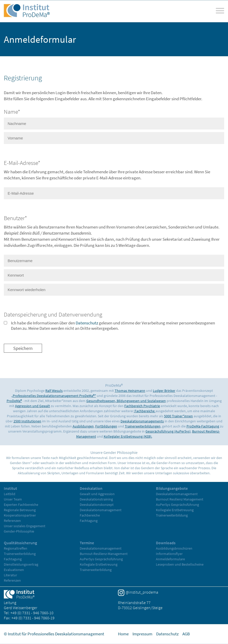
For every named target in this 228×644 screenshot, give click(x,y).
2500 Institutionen (27, 421)
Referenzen (12, 521)
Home (123, 634)
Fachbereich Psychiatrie (142, 406)
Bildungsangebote (172, 488)
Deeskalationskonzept (97, 505)
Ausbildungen (83, 426)
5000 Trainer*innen (178, 416)
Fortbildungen (106, 426)
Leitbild (10, 494)
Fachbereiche (145, 411)
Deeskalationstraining (96, 499)
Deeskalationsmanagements (142, 421)
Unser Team (13, 499)
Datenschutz (87, 323)
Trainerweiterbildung (172, 515)
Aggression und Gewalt (32, 406)
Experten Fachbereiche (21, 505)
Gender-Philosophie (19, 531)
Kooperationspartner (20, 515)
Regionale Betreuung (20, 510)
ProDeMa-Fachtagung (203, 426)
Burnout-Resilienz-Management (104, 554)
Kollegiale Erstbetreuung (175, 510)
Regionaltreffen (16, 548)
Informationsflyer (169, 554)
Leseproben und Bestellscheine (180, 564)
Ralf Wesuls (54, 391)
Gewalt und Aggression (97, 494)
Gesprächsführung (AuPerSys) (168, 431)
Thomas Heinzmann (130, 391)
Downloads (166, 543)
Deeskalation (91, 488)
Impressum (142, 634)
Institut (10, 488)
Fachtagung (89, 521)
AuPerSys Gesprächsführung (177, 505)
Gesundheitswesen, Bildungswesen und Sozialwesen (126, 401)
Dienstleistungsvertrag (21, 564)
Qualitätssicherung (20, 543)
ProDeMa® (14, 401)
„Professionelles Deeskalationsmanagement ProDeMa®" (54, 396)
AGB (186, 634)
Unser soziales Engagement (25, 526)
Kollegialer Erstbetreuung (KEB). (128, 436)
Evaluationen (14, 570)
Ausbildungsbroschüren (174, 548)
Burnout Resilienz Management (180, 499)
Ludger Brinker (164, 391)
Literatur (10, 575)
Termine (87, 543)
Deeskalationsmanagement (101, 510)
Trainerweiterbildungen (143, 426)
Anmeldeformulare (170, 559)
